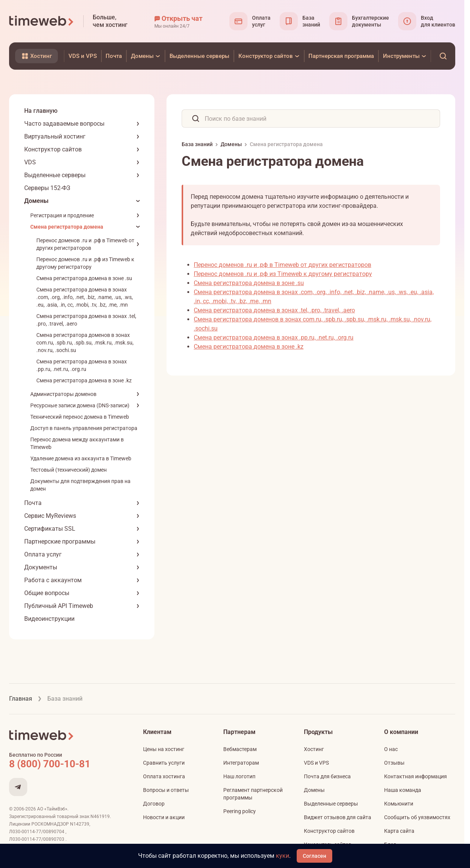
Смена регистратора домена (67, 227)
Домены (36, 201)
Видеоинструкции (49, 619)
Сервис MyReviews (50, 516)
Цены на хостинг (164, 749)
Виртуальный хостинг (55, 136)
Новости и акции (164, 817)
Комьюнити (399, 804)
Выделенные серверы (55, 175)
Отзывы (394, 763)
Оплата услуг (43, 554)
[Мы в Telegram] (18, 787)
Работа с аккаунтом (53, 580)
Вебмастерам (240, 749)
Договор (154, 804)
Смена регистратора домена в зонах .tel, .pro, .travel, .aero (274, 310)
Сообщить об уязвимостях (417, 817)
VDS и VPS (316, 763)
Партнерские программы (60, 542)
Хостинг (314, 749)
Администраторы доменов (63, 394)
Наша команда (403, 790)
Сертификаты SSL (50, 529)
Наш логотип (239, 776)
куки (282, 856)
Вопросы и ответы (166, 790)
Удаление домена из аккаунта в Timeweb (81, 458)
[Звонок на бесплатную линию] (66, 764)
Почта (33, 503)
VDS (30, 162)
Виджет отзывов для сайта (338, 817)
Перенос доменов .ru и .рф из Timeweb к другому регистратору (283, 274)
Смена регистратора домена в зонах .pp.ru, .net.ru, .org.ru (274, 337)
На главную (41, 111)
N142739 (80, 824)
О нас (391, 749)
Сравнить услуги (164, 763)
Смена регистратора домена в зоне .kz (84, 380)
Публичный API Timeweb (59, 606)
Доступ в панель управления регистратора (84, 428)
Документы (41, 567)
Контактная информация (416, 776)
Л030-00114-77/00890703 (37, 839)
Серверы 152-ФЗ (47, 188)
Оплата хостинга (164, 776)
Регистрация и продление (62, 215)
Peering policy (240, 811)
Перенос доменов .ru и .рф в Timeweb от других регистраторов (282, 265)
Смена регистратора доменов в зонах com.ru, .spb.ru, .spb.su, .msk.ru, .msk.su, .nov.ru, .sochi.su (85, 343)
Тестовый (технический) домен (68, 470)
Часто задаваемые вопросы (64, 124)
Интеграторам (241, 763)
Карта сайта (399, 831)
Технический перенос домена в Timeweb (80, 417)
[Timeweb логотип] (42, 21)
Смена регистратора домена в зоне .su (84, 278)
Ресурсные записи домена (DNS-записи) (80, 405)
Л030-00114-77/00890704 (37, 832)
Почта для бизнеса (327, 776)
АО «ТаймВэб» (52, 809)
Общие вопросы (47, 593)
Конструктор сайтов (53, 149)
